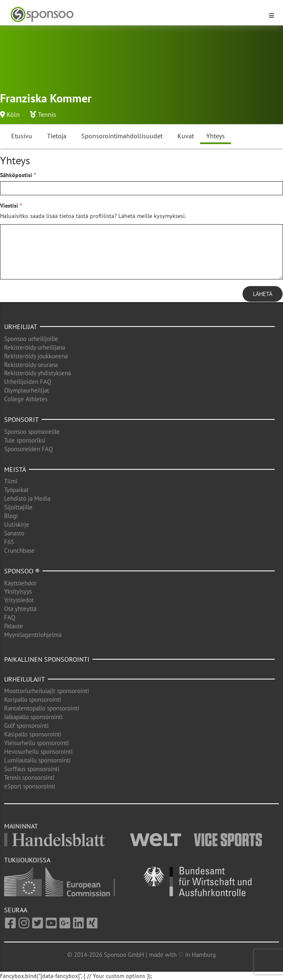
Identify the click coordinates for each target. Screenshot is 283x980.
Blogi (11, 516)
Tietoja (57, 136)
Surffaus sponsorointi (32, 769)
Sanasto (14, 533)
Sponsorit (21, 419)
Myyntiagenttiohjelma (33, 635)
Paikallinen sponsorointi (47, 659)
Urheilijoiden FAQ (28, 382)
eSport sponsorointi (30, 786)
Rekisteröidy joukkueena (36, 356)
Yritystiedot (19, 600)
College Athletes (26, 399)
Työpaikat (16, 490)
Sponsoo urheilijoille (31, 339)
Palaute (14, 626)
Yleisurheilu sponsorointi (37, 743)
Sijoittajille (18, 507)
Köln (13, 114)
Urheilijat (21, 327)
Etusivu (22, 136)
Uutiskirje (17, 524)
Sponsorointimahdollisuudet (122, 136)
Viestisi (9, 206)
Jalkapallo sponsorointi (33, 717)
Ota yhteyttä (20, 609)
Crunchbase (19, 550)
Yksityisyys (18, 591)
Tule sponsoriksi (25, 440)
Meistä (15, 469)
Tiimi (11, 481)
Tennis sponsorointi (29, 778)
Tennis (47, 114)
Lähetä (263, 294)
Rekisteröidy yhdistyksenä (38, 373)
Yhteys (216, 136)
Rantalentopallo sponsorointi (42, 708)
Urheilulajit (25, 679)
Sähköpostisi (16, 175)
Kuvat (186, 136)
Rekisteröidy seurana (31, 365)
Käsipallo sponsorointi (33, 734)
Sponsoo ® (22, 571)
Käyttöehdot (20, 583)
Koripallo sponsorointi (33, 699)
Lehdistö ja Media (27, 498)
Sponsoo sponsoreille (32, 432)
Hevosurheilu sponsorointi (38, 752)
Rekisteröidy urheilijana (35, 347)
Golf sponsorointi (26, 726)
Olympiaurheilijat (27, 390)
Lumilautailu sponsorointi (37, 760)
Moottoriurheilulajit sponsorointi (47, 691)
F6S (9, 542)
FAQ (10, 617)
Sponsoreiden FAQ (28, 449)
